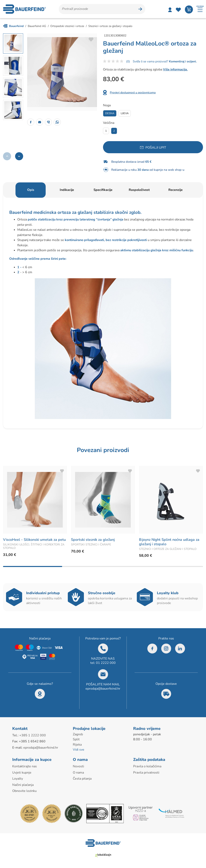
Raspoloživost (139, 190)
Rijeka (77, 745)
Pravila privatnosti (146, 773)
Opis (31, 190)
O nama (78, 773)
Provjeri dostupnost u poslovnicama (133, 93)
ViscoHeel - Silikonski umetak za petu (34, 540)
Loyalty (18, 779)
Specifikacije (103, 190)
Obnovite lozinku (24, 791)
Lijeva (125, 113)
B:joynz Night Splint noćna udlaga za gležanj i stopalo (169, 542)
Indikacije (67, 190)
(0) (128, 61)
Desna (110, 113)
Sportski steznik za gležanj (93, 540)
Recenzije (176, 190)
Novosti (78, 766)
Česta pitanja (82, 779)
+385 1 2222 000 (33, 735)
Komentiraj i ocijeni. (182, 61)
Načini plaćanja (23, 785)
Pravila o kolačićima (147, 766)
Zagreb (78, 734)
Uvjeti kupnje (22, 773)
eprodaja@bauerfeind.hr (103, 689)
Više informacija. (175, 69)
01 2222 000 (106, 663)
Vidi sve (79, 750)
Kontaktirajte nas (25, 766)
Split (76, 739)
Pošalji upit (156, 148)
